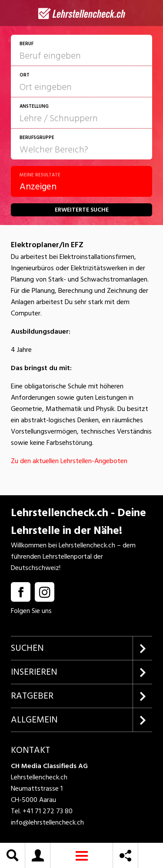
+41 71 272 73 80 (48, 811)
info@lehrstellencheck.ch (47, 822)
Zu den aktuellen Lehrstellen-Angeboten (69, 461)
